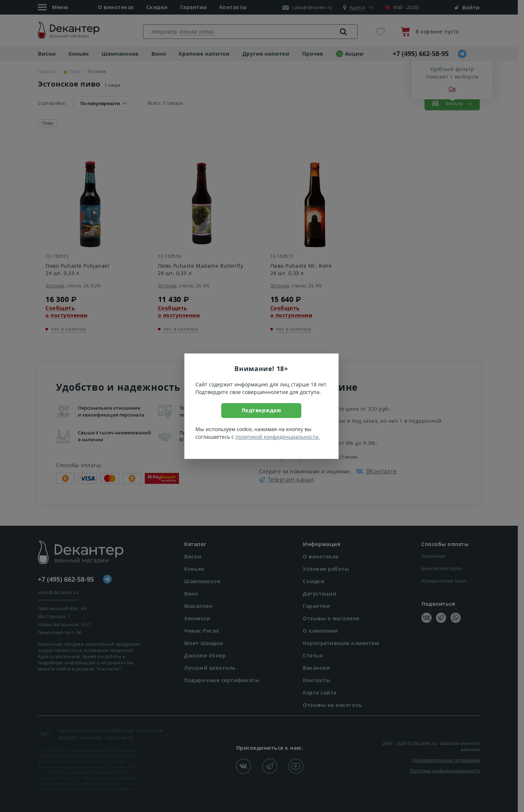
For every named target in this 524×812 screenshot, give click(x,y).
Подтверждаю (261, 410)
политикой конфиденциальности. (278, 437)
